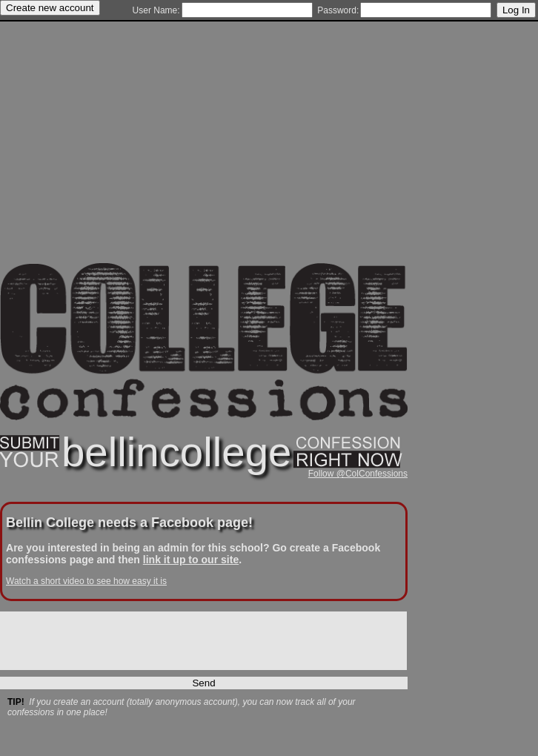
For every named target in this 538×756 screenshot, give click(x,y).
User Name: (156, 10)
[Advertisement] (204, 159)
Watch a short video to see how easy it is (86, 581)
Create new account (50, 8)
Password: (338, 10)
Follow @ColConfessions (358, 474)
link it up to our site (191, 560)
